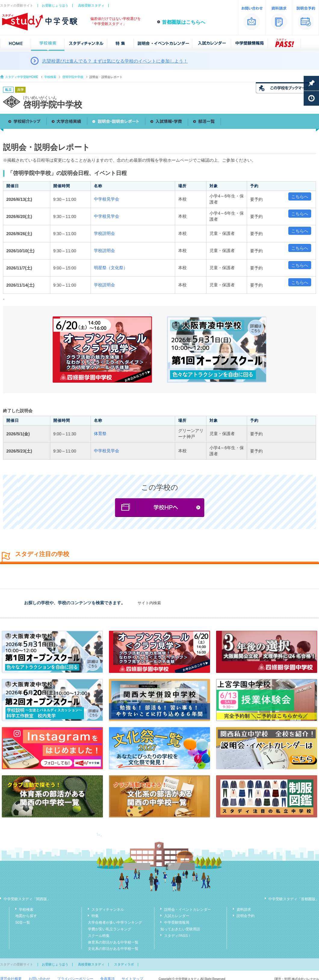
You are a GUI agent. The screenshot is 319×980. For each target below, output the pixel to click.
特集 (95, 916)
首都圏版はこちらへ (184, 22)
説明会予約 (246, 916)
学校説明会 (104, 233)
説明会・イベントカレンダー (187, 910)
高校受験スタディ (91, 5)
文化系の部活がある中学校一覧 (113, 949)
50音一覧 (23, 922)
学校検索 (50, 77)
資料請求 (244, 910)
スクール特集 (99, 936)
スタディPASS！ (178, 936)
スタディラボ (124, 964)
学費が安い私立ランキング (110, 929)
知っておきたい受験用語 (180, 929)
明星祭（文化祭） (111, 268)
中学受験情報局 (177, 922)
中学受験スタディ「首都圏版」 (294, 899)
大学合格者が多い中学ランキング (115, 922)
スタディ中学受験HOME (22, 77)
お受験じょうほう (55, 5)
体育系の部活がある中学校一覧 (113, 942)
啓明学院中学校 (73, 77)
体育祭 (100, 434)
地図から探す (26, 916)
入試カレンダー (177, 916)
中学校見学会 (107, 199)
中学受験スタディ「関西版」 (27, 899)
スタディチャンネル (108, 910)
